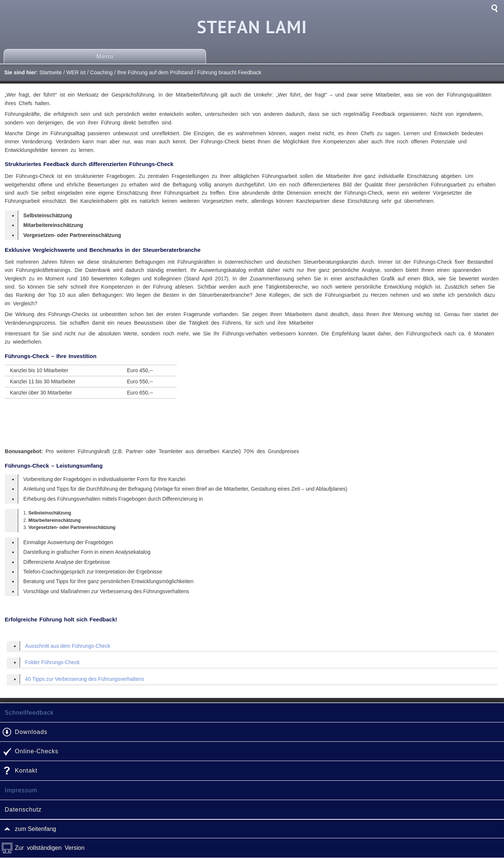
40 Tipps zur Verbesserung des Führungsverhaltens (85, 679)
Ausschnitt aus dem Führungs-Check (68, 646)
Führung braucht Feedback (229, 72)
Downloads (31, 732)
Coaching (102, 72)
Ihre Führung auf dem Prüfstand (155, 72)
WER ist (76, 72)
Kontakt (26, 771)
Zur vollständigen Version (50, 848)
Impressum (21, 790)
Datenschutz (23, 810)
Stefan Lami (252, 27)
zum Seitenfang (35, 829)
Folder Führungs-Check (53, 662)
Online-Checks (37, 751)
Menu (105, 56)
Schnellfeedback (29, 713)
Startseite (51, 72)
